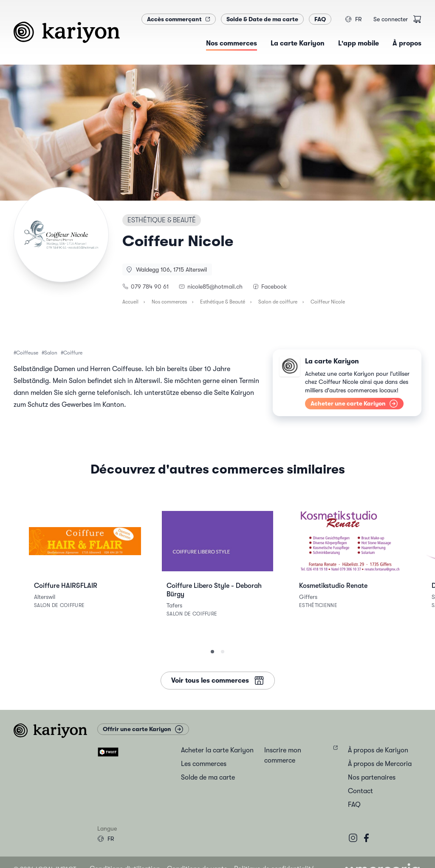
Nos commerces (169, 302)
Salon (51, 353)
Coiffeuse (27, 353)
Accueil (130, 302)
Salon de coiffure (278, 302)
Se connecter (391, 19)
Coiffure (73, 353)
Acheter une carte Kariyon (354, 404)
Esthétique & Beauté (223, 302)
